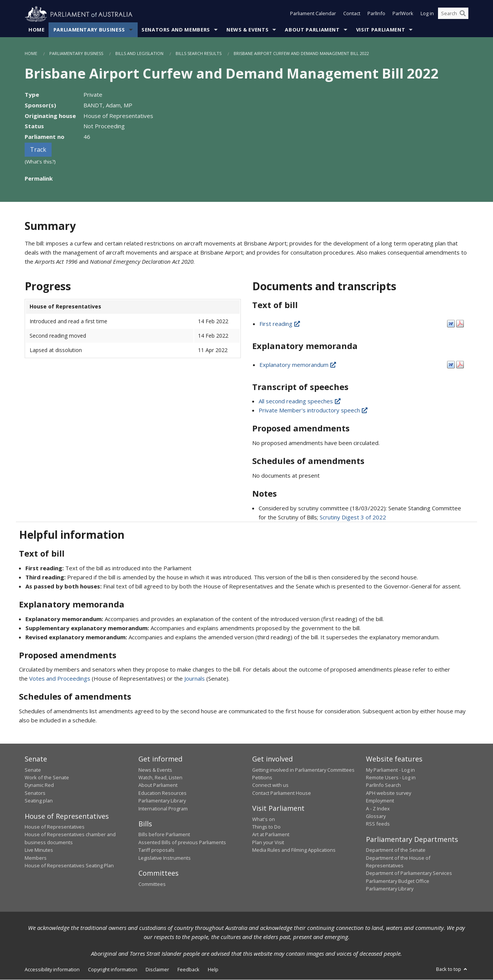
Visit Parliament (381, 30)
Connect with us (270, 785)
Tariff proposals (156, 850)
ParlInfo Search (383, 785)
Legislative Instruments (165, 858)
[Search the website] (453, 14)
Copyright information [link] (113, 969)
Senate (33, 770)
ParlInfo (376, 14)
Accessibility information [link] (52, 969)
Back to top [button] (452, 969)
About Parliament (312, 30)
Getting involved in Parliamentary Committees (303, 770)
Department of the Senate (396, 850)
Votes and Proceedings (60, 679)
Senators (35, 793)
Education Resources (163, 793)
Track (38, 150)
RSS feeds (378, 824)
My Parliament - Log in (390, 770)
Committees (152, 884)
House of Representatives (55, 827)
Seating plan (39, 801)
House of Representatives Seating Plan (69, 866)
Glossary (376, 816)
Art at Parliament (271, 835)
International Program (163, 809)
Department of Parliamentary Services (409, 873)
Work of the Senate (47, 778)
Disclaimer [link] (157, 969)
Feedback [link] (188, 969)
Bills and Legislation (139, 54)
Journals (195, 679)
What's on (264, 819)
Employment (380, 801)
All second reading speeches (300, 401)
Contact (352, 14)
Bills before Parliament (164, 835)
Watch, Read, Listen (160, 778)
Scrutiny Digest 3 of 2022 (353, 517)
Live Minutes (39, 850)
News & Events (247, 30)
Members (36, 858)
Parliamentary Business (89, 30)
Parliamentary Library (162, 801)
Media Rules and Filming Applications (294, 850)
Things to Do (266, 827)
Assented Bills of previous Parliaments (182, 843)
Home (37, 30)
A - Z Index (378, 809)
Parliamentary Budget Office (398, 881)
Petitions (262, 778)
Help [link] (213, 969)
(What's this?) (40, 162)
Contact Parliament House (282, 793)
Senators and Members (176, 30)
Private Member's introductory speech (314, 411)
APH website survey (389, 793)
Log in (427, 14)
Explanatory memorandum (298, 365)
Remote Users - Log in (391, 778)
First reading (280, 324)
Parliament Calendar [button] (313, 14)
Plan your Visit (268, 843)
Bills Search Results (199, 54)
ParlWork (403, 14)
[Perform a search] (463, 14)
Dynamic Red (39, 785)
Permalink (39, 178)
